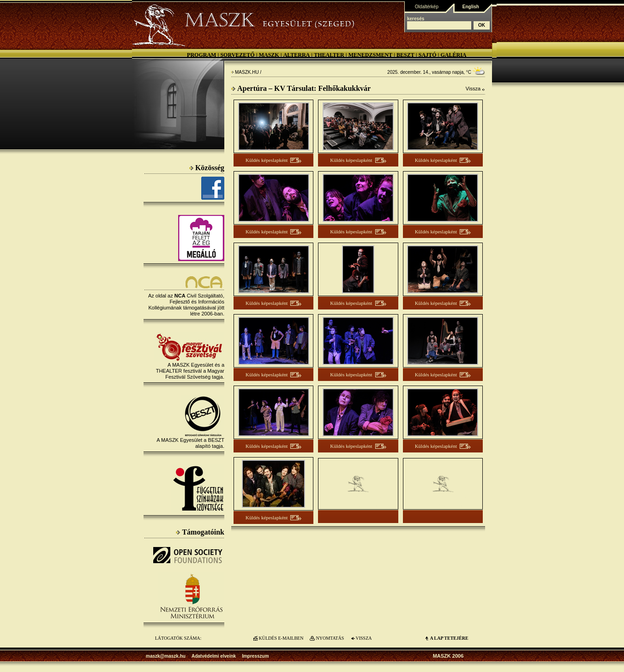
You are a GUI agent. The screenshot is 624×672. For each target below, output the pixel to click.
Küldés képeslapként (267, 160)
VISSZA (363, 638)
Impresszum (255, 656)
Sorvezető (237, 55)
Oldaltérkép (427, 7)
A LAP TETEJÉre (449, 638)
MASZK (269, 55)
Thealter (329, 55)
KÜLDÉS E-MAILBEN (281, 638)
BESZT (405, 55)
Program (201, 55)
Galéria (453, 55)
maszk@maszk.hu (166, 656)
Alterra (297, 55)
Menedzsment (370, 55)
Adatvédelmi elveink (214, 656)
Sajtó (428, 55)
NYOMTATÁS (330, 638)
